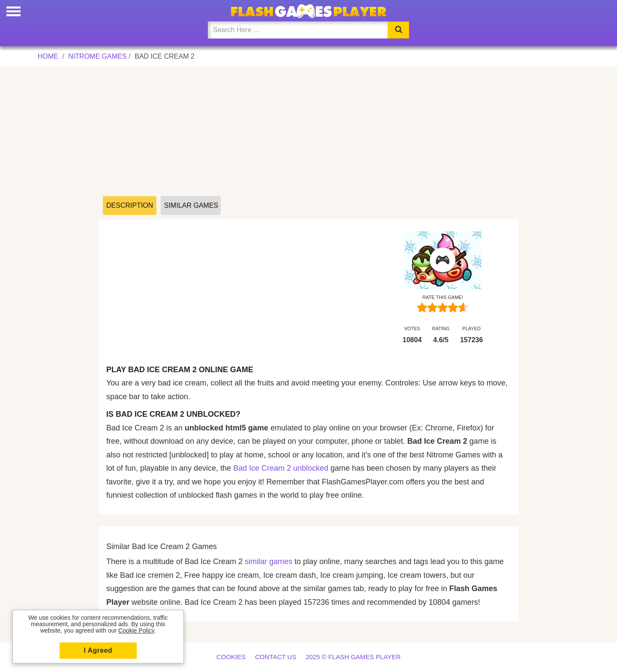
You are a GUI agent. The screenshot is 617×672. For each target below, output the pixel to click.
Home (48, 56)
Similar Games (191, 205)
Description (130, 205)
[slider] (443, 307)
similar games (268, 561)
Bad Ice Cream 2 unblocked (281, 468)
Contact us (276, 657)
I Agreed (98, 650)
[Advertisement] (308, 132)
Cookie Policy (136, 630)
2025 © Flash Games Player (353, 657)
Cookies (231, 657)
